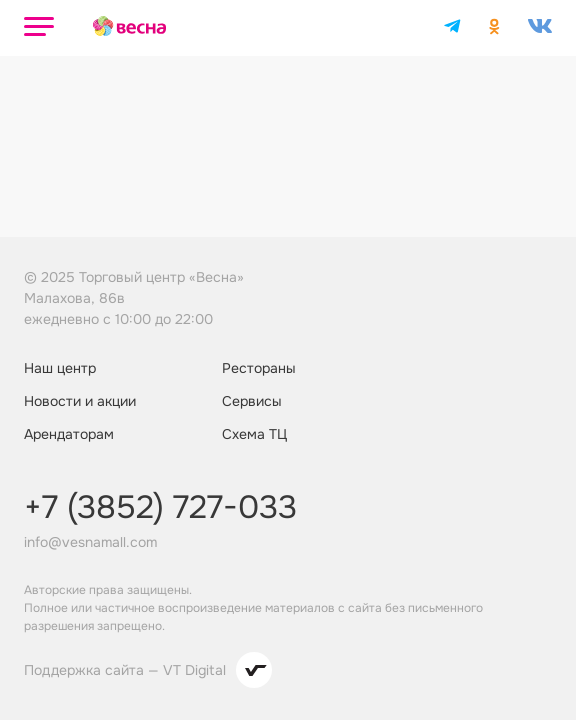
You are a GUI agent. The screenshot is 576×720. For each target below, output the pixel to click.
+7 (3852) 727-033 (160, 508)
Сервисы (252, 401)
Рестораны (259, 368)
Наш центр (60, 368)
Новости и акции (80, 401)
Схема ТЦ (254, 434)
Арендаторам (69, 434)
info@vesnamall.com (90, 542)
